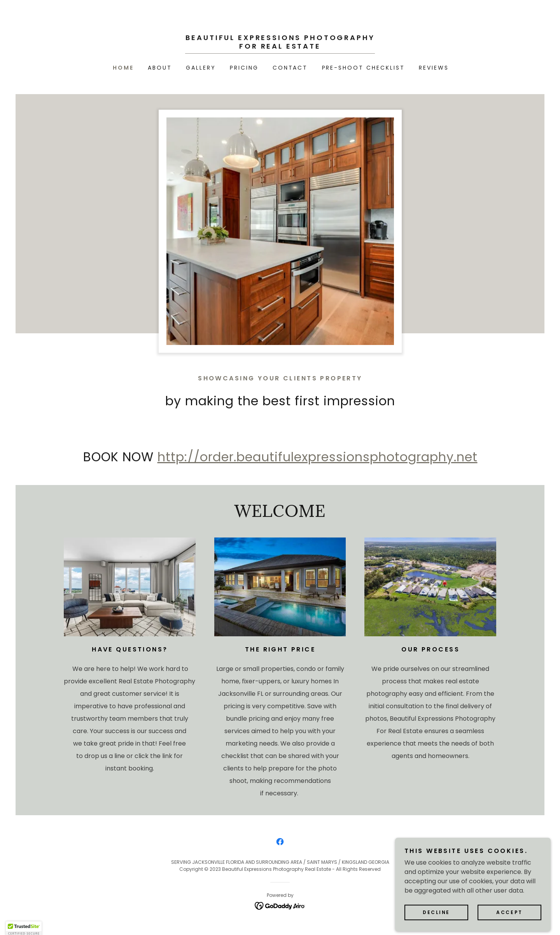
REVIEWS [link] (434, 68)
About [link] (160, 68)
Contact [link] (290, 68)
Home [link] (123, 68)
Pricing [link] (244, 68)
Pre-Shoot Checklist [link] (364, 68)
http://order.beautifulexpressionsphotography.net (318, 457)
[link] (280, 46)
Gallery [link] (201, 68)
